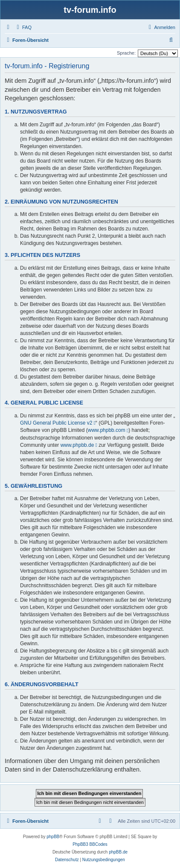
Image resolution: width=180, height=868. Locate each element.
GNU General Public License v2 (56, 423)
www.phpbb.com (107, 430)
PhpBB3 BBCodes (90, 844)
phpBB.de (118, 852)
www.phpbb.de (77, 445)
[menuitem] (23, 27)
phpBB (53, 837)
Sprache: (126, 53)
